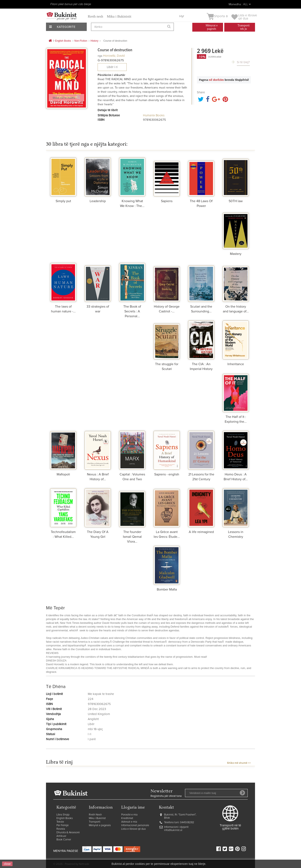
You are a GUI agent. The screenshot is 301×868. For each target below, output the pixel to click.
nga (100, 56)
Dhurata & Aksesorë (68, 833)
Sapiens (167, 201)
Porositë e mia (129, 815)
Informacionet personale (135, 825)
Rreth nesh (95, 16)
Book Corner (64, 840)
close (7, 864)
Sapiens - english (167, 474)
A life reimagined (201, 532)
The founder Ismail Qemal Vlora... (132, 537)
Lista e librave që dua (133, 829)
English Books (65, 818)
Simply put (63, 201)
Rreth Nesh (95, 815)
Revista (61, 829)
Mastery (236, 254)
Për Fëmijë (62, 825)
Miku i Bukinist (97, 818)
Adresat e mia (129, 822)
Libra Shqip (63, 815)
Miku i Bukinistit (119, 16)
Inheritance (236, 364)
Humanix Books (154, 115)
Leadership (98, 201)
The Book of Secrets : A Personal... (132, 311)
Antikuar (61, 836)
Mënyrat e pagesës (100, 825)
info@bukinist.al (173, 830)
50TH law (236, 201)
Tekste (60, 822)
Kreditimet (127, 818)
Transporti (95, 822)
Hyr (182, 16)
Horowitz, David (114, 56)
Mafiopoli (63, 474)
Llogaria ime (133, 808)
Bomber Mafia (167, 589)
